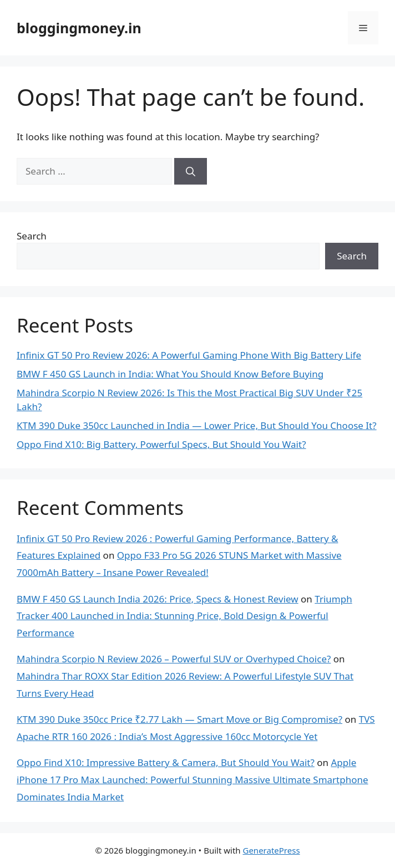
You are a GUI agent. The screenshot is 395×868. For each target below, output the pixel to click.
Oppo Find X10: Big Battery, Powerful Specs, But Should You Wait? (161, 444)
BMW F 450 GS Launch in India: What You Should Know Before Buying (170, 374)
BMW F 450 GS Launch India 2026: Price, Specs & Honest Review (158, 599)
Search (32, 236)
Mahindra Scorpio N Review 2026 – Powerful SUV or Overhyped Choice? (174, 659)
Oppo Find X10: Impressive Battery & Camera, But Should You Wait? (166, 762)
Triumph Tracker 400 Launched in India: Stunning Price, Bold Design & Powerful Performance (184, 616)
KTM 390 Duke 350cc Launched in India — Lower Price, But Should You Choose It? (197, 425)
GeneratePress (271, 850)
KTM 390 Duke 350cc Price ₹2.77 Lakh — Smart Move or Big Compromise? (179, 719)
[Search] (191, 171)
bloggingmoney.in (79, 28)
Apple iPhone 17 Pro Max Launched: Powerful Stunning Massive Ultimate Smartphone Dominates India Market (193, 779)
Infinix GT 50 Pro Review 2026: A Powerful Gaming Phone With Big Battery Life (189, 355)
